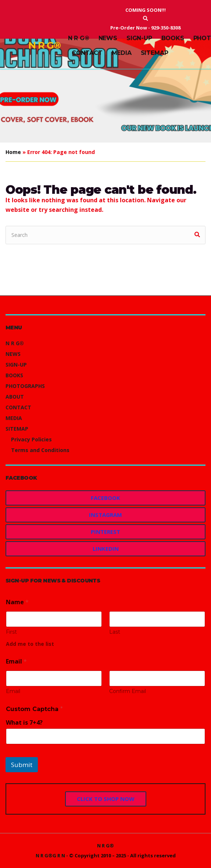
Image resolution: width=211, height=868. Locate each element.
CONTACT (87, 53)
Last (115, 632)
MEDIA (122, 53)
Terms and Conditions (40, 450)
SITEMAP (155, 53)
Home (13, 152)
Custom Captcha (34, 709)
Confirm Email (128, 691)
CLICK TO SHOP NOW (106, 799)
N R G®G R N (50, 855)
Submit (22, 765)
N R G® (44, 45)
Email (13, 691)
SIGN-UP (139, 38)
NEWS (108, 38)
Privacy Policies (31, 439)
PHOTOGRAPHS (25, 386)
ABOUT (15, 397)
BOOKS (173, 38)
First (11, 632)
